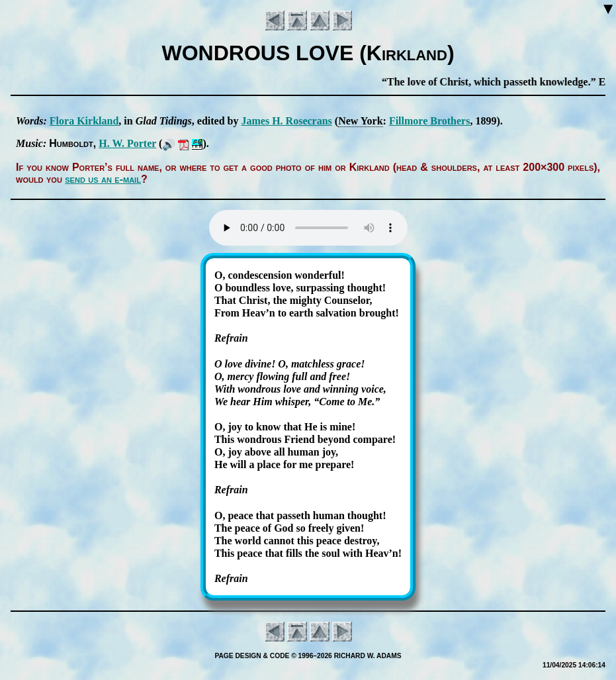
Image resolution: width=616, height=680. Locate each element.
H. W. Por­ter (127, 143)
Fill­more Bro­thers (430, 121)
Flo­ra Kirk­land (84, 121)
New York (360, 121)
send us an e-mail (103, 179)
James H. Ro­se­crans (287, 121)
